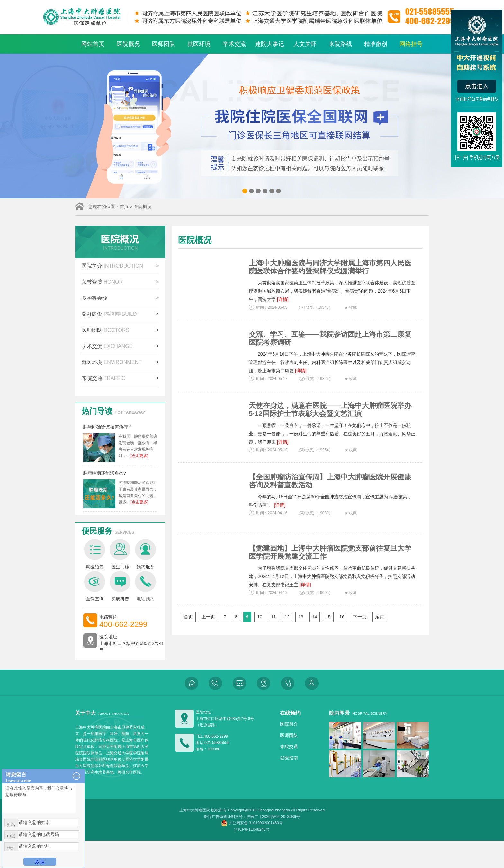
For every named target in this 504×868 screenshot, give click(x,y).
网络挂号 (411, 44)
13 (301, 617)
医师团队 (164, 44)
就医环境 (199, 44)
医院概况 (128, 44)
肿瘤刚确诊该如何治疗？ (108, 427)
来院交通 (104, 378)
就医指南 (289, 758)
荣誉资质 (102, 282)
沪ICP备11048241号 (252, 829)
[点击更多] (139, 456)
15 (328, 617)
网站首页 (93, 44)
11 (274, 617)
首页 (124, 207)
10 (260, 617)
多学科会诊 (101, 301)
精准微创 (376, 44)
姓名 (11, 824)
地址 (11, 848)
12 (287, 617)
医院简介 (112, 266)
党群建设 (109, 314)
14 (315, 617)
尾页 (380, 617)
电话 (11, 836)
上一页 (208, 617)
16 (342, 617)
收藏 (353, 307)
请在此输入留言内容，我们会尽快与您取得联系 (39, 798)
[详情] (283, 299)
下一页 (360, 617)
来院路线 (340, 44)
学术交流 (234, 44)
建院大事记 (270, 44)
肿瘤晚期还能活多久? (104, 473)
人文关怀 (305, 44)
